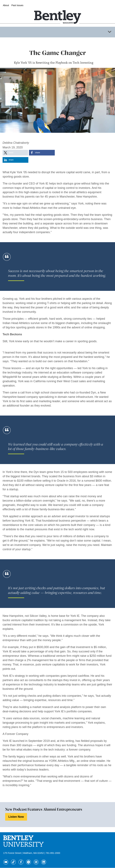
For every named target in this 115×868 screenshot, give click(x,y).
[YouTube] (6, 862)
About (6, 5)
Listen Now (16, 817)
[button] (15, 153)
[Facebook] (21, 862)
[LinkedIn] (44, 862)
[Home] (58, 12)
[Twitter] (29, 862)
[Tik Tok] (13, 862)
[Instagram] (36, 862)
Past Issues (17, 5)
